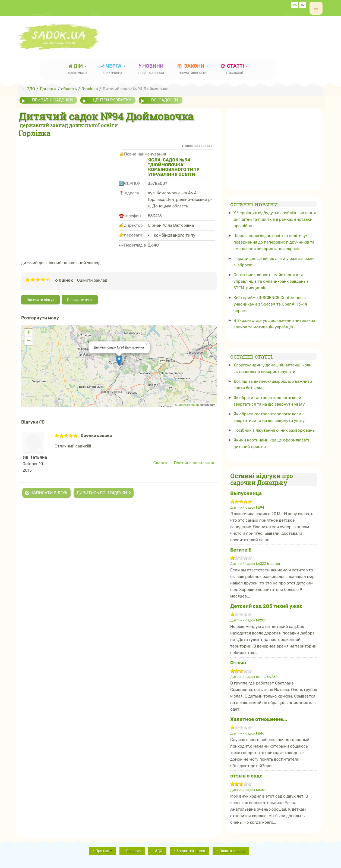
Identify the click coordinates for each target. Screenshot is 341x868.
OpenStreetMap (188, 405)
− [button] (29, 341)
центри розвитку (112, 100)
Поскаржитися (80, 300)
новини (151, 70)
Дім (78, 70)
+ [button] (29, 333)
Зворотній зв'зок (191, 851)
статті (235, 70)
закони (193, 70)
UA (295, 5)
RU (303, 5)
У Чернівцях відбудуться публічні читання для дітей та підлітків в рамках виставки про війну (275, 219)
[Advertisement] (224, 34)
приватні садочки (52, 100)
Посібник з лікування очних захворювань (274, 430)
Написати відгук (40, 300)
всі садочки (165, 100)
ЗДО (159, 851)
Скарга (160, 463)
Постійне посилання (194, 463)
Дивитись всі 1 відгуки (103, 493)
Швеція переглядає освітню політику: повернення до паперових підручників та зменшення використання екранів (274, 242)
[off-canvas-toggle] (316, 8)
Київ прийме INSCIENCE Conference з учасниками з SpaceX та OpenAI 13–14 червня (270, 304)
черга (113, 70)
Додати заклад (232, 851)
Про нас (104, 851)
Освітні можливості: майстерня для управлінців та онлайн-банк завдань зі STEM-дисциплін (271, 281)
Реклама (133, 851)
